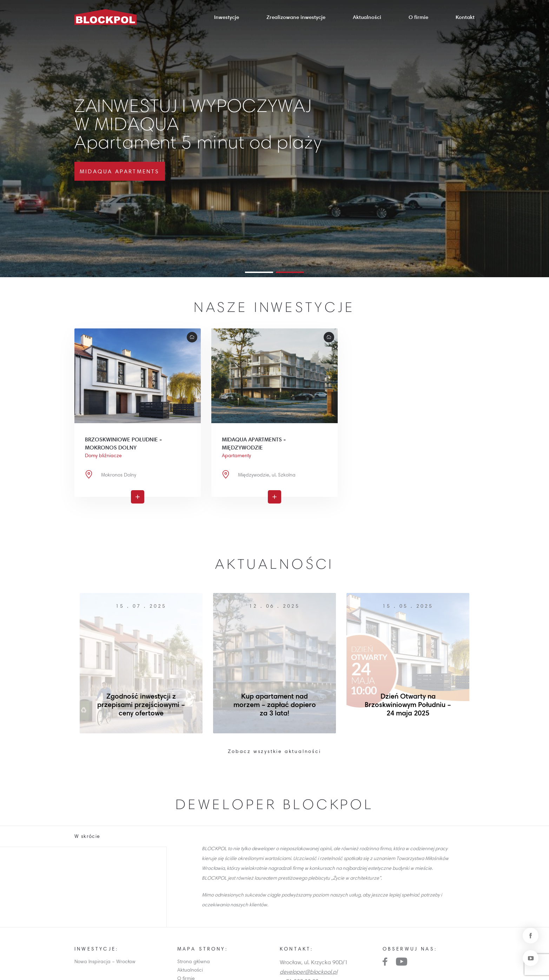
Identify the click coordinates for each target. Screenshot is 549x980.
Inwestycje (227, 17)
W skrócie (87, 836)
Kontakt (465, 17)
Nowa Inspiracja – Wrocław (105, 961)
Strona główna (194, 961)
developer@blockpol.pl (309, 972)
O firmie (418, 17)
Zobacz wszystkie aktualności (274, 751)
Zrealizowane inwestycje (296, 17)
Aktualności (367, 17)
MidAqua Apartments (120, 171)
